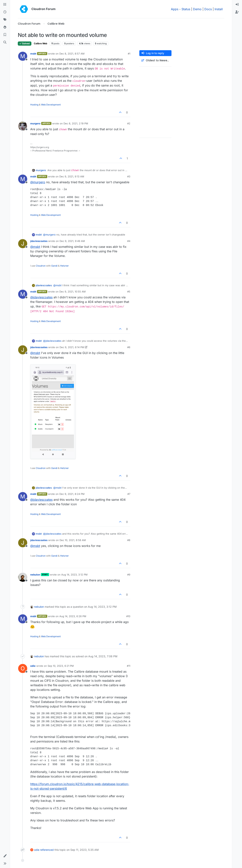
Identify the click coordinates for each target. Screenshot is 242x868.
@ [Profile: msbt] (35, 247)
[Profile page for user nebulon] (23, 577)
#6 (129, 347)
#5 (129, 292)
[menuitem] (237, 5)
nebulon (35, 575)
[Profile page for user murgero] (23, 126)
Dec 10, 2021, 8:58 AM (73, 540)
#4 (129, 241)
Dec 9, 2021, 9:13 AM (72, 176)
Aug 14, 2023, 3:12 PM (74, 575)
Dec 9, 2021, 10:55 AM (73, 292)
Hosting (34, 105)
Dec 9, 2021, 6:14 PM (72, 347)
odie (33, 666)
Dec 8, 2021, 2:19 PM (76, 123)
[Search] (5, 42)
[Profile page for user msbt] (23, 56)
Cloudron (41, 266)
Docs (208, 9)
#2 (129, 123)
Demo (197, 9)
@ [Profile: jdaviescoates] (41, 297)
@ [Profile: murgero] (38, 182)
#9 (129, 575)
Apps (175, 9)
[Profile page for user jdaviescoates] (23, 244)
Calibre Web (41, 43)
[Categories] (5, 5)
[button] (5, 856)
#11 (129, 666)
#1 (129, 54)
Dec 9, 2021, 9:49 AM (72, 241)
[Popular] (5, 27)
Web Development (51, 105)
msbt (33, 54)
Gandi (54, 266)
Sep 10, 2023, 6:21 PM (61, 666)
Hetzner (64, 266)
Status (186, 9)
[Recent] (5, 12)
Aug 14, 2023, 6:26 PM (73, 616)
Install (219, 9)
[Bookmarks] (5, 35)
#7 (129, 494)
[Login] (237, 5)
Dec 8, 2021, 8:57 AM (72, 54)
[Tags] (5, 20)
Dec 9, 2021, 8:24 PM (72, 494)
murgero (35, 123)
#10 (128, 616)
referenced (47, 850)
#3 (129, 176)
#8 (129, 540)
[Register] (237, 12)
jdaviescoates (39, 241)
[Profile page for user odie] (23, 668)
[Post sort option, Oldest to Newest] (155, 60)
